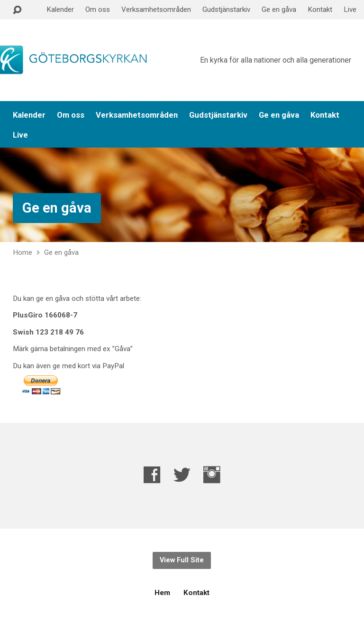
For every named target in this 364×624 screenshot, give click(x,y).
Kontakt (320, 9)
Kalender (60, 9)
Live (350, 9)
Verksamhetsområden (156, 9)
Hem (162, 593)
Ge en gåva (279, 9)
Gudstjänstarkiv (226, 9)
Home (23, 252)
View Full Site (182, 560)
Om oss (98, 9)
